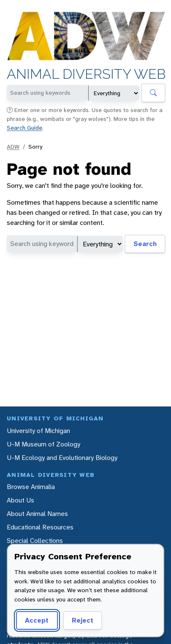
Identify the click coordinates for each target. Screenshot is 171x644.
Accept (37, 620)
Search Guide (24, 128)
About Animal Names (37, 514)
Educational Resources (40, 527)
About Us (20, 500)
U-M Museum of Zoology (43, 444)
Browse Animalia (31, 487)
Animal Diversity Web (86, 75)
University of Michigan (38, 431)
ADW (13, 147)
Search (145, 244)
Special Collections (35, 541)
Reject (83, 620)
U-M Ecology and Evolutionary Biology (62, 458)
